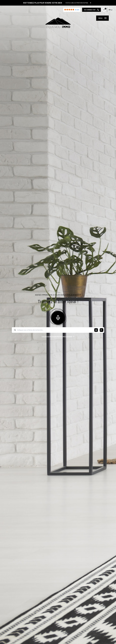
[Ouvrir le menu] (102, 18)
